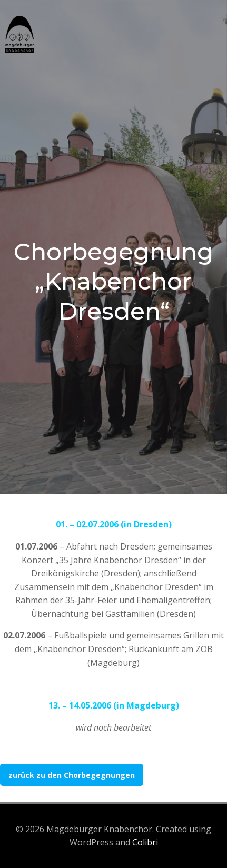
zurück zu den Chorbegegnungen (72, 775)
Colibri (145, 842)
